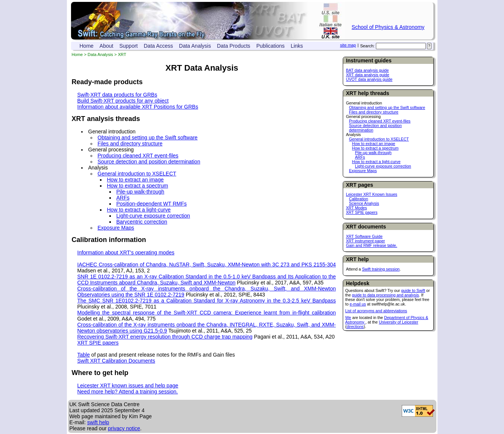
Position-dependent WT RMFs (152, 204)
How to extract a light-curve (376, 162)
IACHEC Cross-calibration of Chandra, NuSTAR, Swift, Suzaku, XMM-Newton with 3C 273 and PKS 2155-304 (207, 265)
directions (355, 327)
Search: (367, 46)
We (348, 318)
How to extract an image (374, 144)
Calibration (359, 199)
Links (297, 46)
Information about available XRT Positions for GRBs (138, 107)
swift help (98, 422)
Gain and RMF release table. (372, 245)
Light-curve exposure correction (383, 166)
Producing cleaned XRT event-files (380, 121)
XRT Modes (357, 208)
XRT (122, 54)
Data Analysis (195, 46)
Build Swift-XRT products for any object (123, 101)
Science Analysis (364, 203)
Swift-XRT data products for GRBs (117, 95)
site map (348, 45)
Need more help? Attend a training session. (128, 392)
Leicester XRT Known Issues (372, 194)
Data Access (159, 46)
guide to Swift (413, 290)
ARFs (360, 157)
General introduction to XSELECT (379, 139)
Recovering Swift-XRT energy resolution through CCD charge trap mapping (165, 337)
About (107, 46)
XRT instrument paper (366, 241)
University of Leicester (399, 322)
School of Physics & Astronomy (388, 27)
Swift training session (381, 269)
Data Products (234, 46)
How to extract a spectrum (375, 148)
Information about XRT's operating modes (126, 253)
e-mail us (358, 304)
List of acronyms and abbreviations (376, 311)
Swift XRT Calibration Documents (116, 361)
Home (87, 46)
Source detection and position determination (149, 162)
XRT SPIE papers (362, 212)
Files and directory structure (374, 112)
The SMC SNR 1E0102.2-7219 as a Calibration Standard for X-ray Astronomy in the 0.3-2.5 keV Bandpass (207, 301)
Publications (271, 46)
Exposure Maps (363, 171)
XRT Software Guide (364, 236)
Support (128, 46)
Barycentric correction (142, 222)
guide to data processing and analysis (385, 295)
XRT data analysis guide (368, 75)
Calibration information (109, 240)
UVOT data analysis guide (369, 79)
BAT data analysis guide (368, 70)
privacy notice (124, 428)
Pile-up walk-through (373, 153)
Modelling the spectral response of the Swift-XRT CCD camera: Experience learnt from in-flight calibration (207, 313)
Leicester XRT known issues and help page (128, 386)
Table (84, 355)
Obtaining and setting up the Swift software (387, 107)
